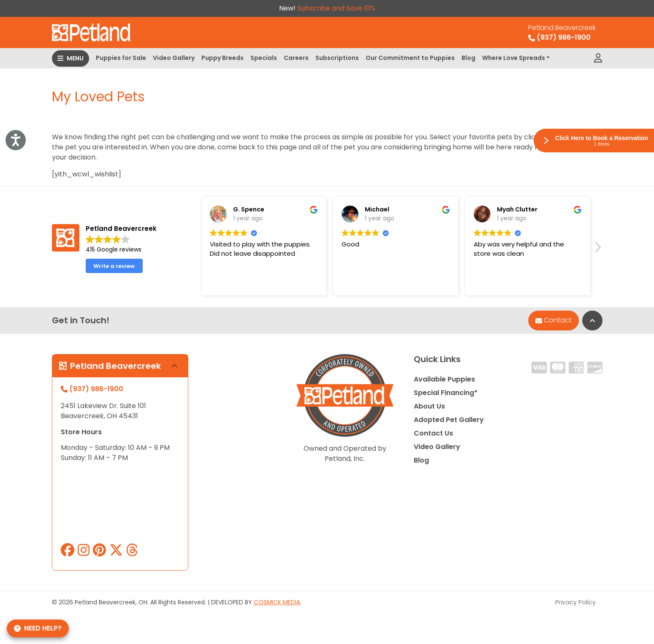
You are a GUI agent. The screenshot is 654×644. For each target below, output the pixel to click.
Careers (296, 58)
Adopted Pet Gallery (449, 420)
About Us (429, 406)
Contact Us (433, 433)
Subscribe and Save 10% (336, 8)
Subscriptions (337, 58)
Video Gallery (174, 58)
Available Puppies (444, 379)
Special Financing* (446, 393)
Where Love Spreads (514, 58)
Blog (468, 58)
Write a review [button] (114, 266)
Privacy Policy (575, 602)
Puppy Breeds (223, 58)
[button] (597, 249)
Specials (264, 58)
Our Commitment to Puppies (410, 58)
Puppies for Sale (121, 58)
